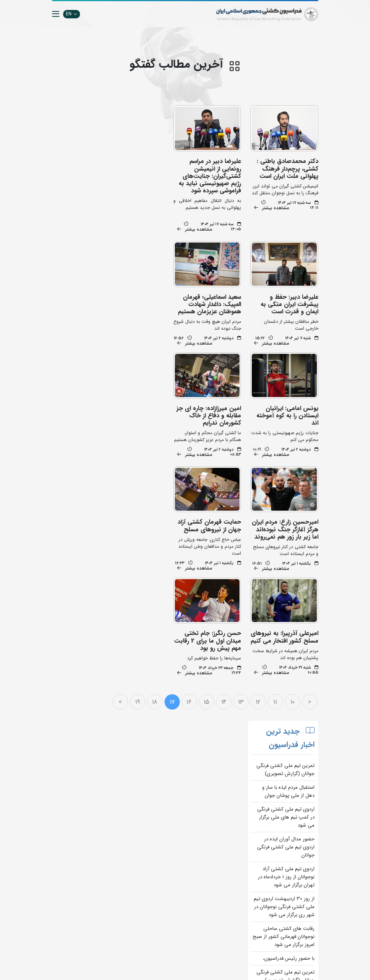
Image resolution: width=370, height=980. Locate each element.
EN (72, 14)
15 (200, 591)
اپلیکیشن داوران (119, 850)
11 (269, 591)
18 (148, 591)
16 (183, 591)
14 (217, 591)
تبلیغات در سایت (119, 838)
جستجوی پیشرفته (118, 827)
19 (131, 591)
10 (286, 591)
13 (234, 591)
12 (251, 591)
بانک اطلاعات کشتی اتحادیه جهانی (167, 919)
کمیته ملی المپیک (164, 942)
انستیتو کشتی (122, 861)
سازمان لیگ (124, 873)
